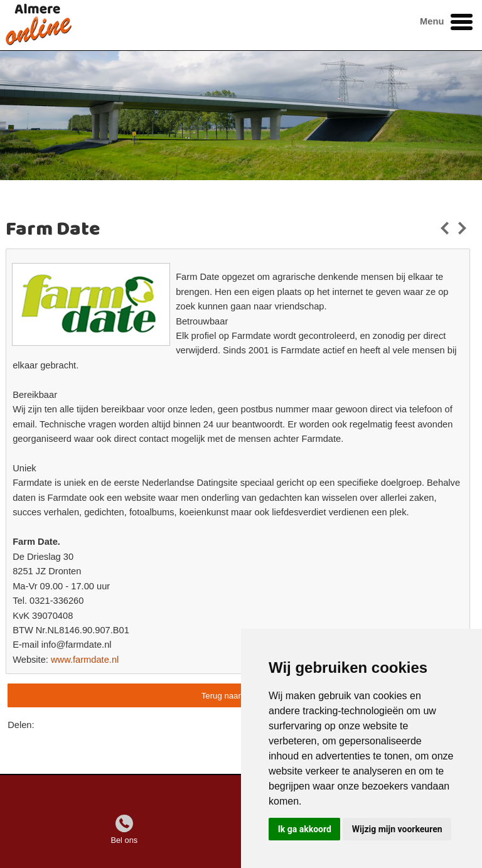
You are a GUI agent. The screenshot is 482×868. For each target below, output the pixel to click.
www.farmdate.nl (85, 660)
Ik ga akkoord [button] (305, 829)
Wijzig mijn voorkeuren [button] (397, 829)
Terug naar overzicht (239, 696)
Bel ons (124, 840)
